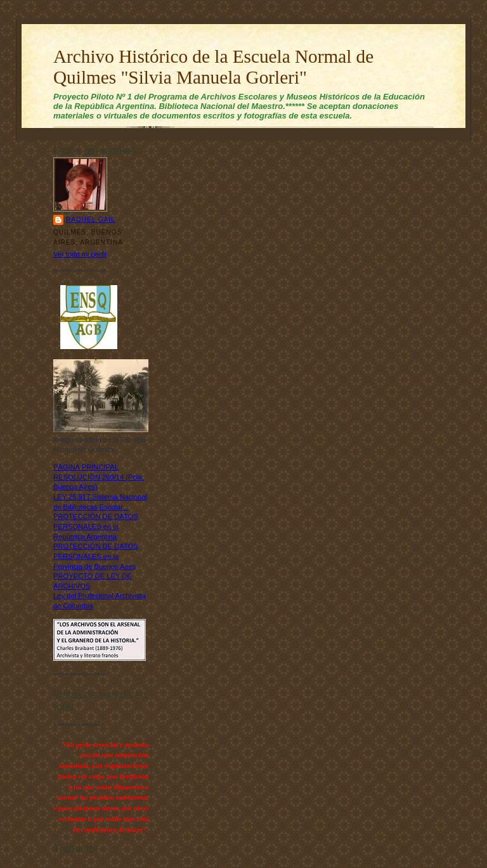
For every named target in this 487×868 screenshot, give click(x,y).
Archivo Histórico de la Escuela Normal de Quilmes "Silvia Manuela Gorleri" (213, 67)
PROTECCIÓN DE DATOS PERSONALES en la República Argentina (96, 526)
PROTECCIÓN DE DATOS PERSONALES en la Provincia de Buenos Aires (96, 556)
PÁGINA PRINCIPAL (86, 467)
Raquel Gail (91, 220)
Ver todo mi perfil (80, 254)
